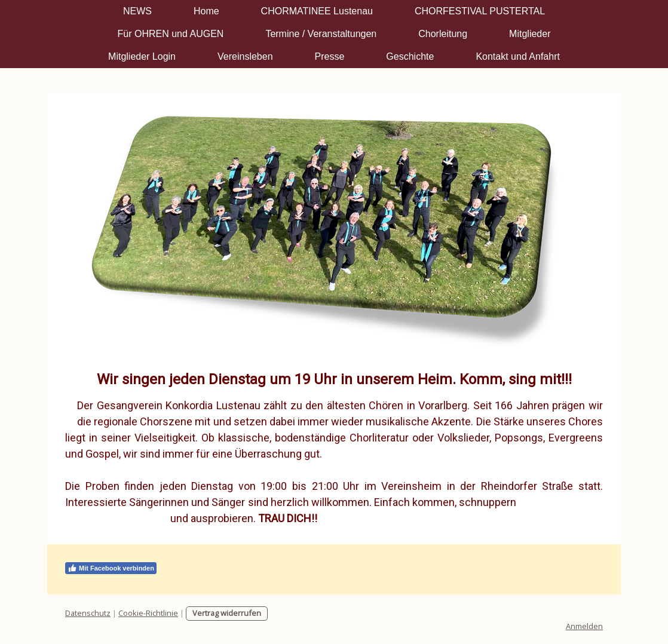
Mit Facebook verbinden (111, 568)
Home (206, 11)
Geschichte (410, 56)
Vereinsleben (245, 56)
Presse (330, 56)
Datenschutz (88, 613)
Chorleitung (443, 34)
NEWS (137, 11)
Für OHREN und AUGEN (171, 34)
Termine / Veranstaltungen (321, 34)
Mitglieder (530, 34)
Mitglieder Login (142, 56)
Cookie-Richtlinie (148, 613)
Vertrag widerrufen (227, 613)
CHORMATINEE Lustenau (317, 11)
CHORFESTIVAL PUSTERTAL (480, 11)
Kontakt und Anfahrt (518, 56)
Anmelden (584, 626)
